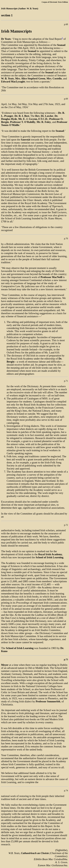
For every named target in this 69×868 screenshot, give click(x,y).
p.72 (66, 525)
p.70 (66, 238)
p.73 (66, 659)
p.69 (66, 99)
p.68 (66, 24)
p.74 (66, 790)
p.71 (66, 381)
